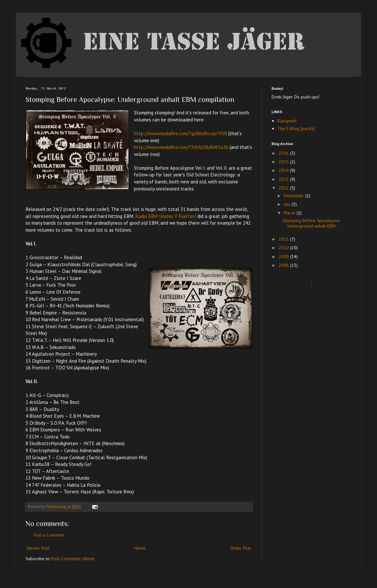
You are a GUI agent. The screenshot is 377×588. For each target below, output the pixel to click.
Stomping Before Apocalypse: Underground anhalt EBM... (311, 223)
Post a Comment (49, 535)
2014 (284, 170)
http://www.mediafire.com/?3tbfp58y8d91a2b (181, 147)
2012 (284, 188)
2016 (284, 153)
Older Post (241, 548)
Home (140, 548)
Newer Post (38, 548)
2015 (284, 162)
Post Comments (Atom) (73, 559)
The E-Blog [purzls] (296, 128)
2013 (284, 179)
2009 (284, 257)
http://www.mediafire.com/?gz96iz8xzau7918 (180, 133)
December (294, 196)
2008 (284, 265)
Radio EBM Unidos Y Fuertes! (166, 216)
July (288, 204)
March (290, 213)
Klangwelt (287, 121)
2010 (284, 248)
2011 (284, 239)
